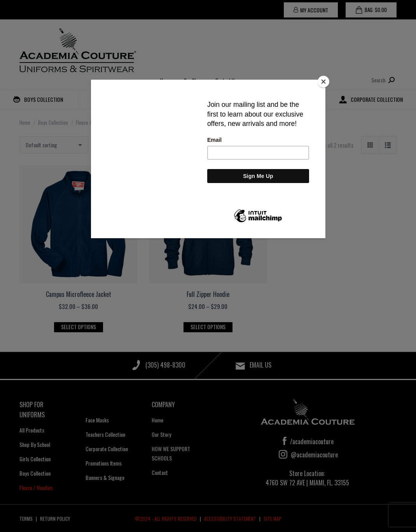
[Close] (323, 82)
